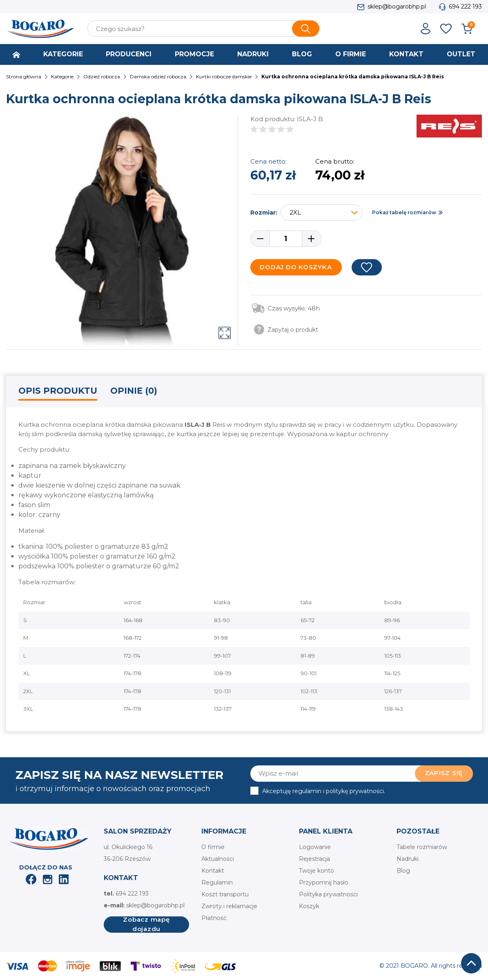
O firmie (213, 847)
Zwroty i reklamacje (229, 906)
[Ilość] (286, 239)
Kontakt (213, 871)
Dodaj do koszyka (296, 267)
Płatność (214, 918)
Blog (403, 871)
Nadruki (408, 859)
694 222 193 (465, 7)
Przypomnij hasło (324, 882)
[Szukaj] (203, 29)
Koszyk (309, 906)
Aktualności (218, 859)
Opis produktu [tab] (58, 391)
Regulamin (217, 882)
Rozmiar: (264, 213)
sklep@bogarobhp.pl (397, 7)
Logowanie (315, 847)
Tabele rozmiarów (422, 847)
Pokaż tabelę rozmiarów (404, 212)
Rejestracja (314, 859)
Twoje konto (316, 871)
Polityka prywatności (328, 894)
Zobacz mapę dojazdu (146, 925)
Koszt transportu (225, 894)
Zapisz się (444, 773)
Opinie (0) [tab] (134, 391)
